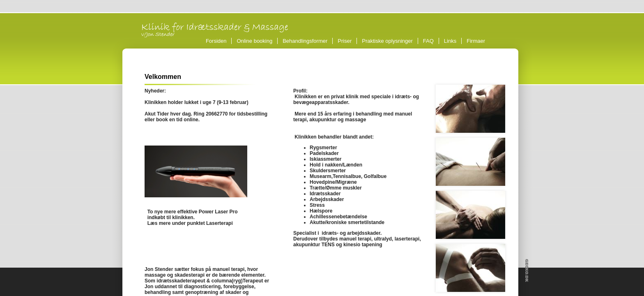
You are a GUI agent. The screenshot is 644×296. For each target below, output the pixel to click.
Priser (345, 41)
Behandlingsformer (306, 41)
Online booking (254, 41)
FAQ (428, 41)
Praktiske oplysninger (387, 41)
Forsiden (216, 41)
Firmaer (476, 41)
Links (450, 41)
